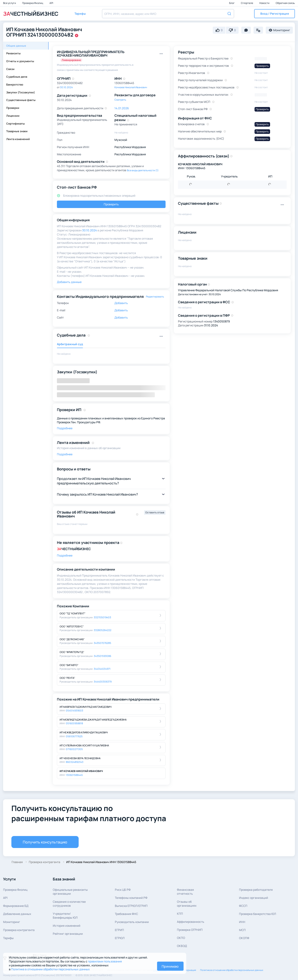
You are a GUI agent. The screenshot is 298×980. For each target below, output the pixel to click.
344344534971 (102, 669)
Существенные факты (21, 100)
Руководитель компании (132, 922)
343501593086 (102, 656)
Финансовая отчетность (185, 892)
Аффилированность (191, 922)
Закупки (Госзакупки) (21, 92)
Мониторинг (12, 922)
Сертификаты (16, 124)
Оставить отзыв (155, 512)
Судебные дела (17, 77)
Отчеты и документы (20, 61)
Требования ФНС (126, 914)
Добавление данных (17, 914)
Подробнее (65, 428)
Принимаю (170, 966)
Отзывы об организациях (187, 904)
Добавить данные (69, 282)
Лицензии (13, 116)
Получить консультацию (45, 842)
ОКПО (181, 938)
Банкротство (15, 84)
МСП (242, 930)
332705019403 (102, 617)
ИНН (242, 922)
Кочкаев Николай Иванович (131, 87)
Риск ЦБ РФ (123, 890)
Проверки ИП (69, 410)
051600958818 (74, 723)
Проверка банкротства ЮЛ (258, 914)
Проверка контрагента (19, 930)
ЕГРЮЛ (120, 938)
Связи (10, 69)
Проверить (111, 204)
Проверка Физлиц (33, 3)
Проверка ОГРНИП (190, 930)
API (51, 3)
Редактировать (155, 297)
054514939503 (74, 711)
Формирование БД (16, 906)
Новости (265, 3)
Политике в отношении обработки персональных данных (50, 969)
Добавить (121, 303)
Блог (232, 3)
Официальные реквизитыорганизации (70, 892)
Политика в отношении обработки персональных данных (232, 970)
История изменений (67, 926)
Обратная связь (285, 3)
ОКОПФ (244, 938)
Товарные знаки (17, 131)
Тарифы (8, 938)
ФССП (243, 906)
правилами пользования (105, 961)
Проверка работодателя (256, 890)
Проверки (13, 108)
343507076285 (102, 643)
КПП (180, 914)
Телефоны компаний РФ (131, 898)
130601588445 (74, 775)
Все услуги (10, 3)
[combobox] (168, 14)
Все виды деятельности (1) (143, 170)
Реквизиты (13, 53)
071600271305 (74, 749)
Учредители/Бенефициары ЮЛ (65, 916)
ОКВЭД (182, 946)
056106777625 (74, 736)
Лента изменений (18, 139)
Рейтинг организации (68, 934)
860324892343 (75, 762)
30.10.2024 (66, 87)
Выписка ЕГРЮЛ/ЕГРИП (131, 906)
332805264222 (103, 630)
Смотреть (120, 100)
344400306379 (103, 682)
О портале (247, 3)
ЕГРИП (119, 930)
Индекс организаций (254, 898)
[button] (275, 14)
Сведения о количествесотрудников (69, 904)
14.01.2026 (122, 108)
